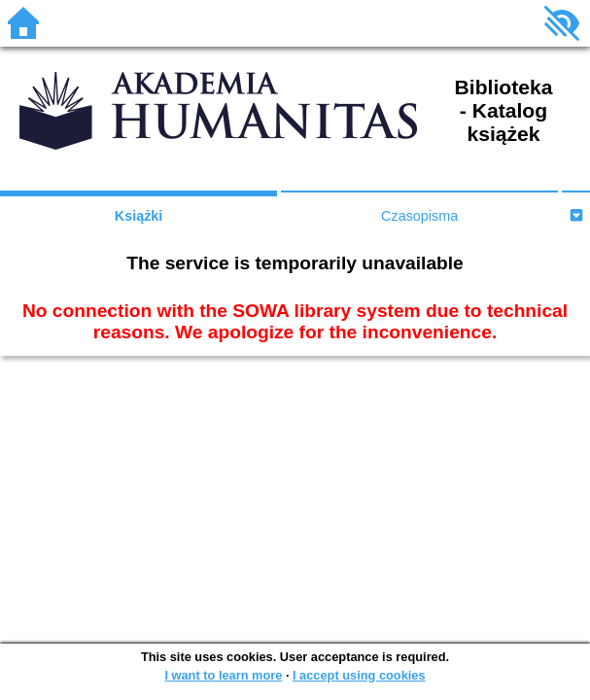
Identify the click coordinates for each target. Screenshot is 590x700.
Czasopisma (419, 216)
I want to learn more (223, 675)
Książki (139, 216)
